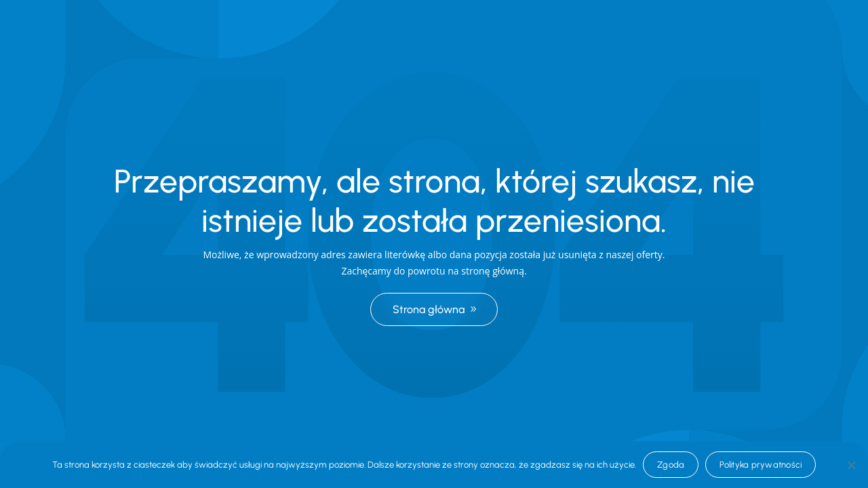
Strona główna (429, 309)
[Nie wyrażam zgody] (851, 465)
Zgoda (671, 465)
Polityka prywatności (761, 465)
